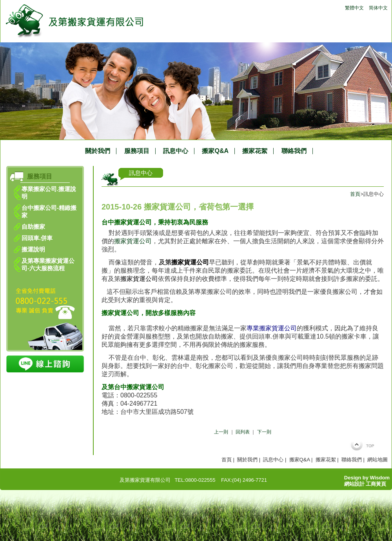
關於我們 (98, 151)
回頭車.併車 (37, 238)
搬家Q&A (215, 151)
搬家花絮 (255, 151)
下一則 (264, 432)
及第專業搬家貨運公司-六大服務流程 (48, 264)
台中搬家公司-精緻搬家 (49, 211)
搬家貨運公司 (133, 241)
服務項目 (137, 151)
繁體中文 (354, 8)
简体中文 (378, 8)
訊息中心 (176, 151)
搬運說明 (33, 249)
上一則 (221, 432)
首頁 (355, 194)
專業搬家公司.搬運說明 (49, 193)
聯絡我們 (294, 151)
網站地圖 (377, 460)
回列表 (243, 432)
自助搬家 (33, 227)
